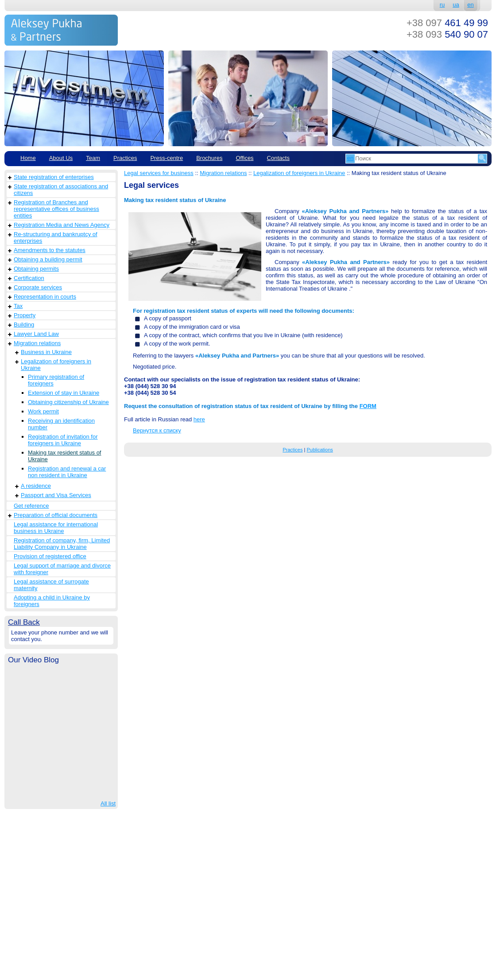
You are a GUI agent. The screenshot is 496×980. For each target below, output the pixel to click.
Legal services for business (159, 173)
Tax (18, 306)
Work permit (43, 411)
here (199, 419)
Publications (320, 450)
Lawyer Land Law (36, 334)
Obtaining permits (36, 269)
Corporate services (38, 287)
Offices (244, 158)
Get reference (31, 506)
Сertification (29, 278)
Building (24, 325)
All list (108, 803)
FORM (368, 406)
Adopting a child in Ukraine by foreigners (52, 601)
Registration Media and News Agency (62, 225)
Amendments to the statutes (50, 250)
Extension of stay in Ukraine (64, 393)
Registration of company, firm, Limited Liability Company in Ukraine (62, 544)
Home (28, 158)
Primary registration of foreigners (56, 380)
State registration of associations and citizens (61, 190)
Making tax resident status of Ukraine (64, 456)
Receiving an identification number (61, 424)
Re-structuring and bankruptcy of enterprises (56, 237)
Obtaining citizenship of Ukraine (68, 402)
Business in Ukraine (46, 352)
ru (442, 5)
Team (93, 158)
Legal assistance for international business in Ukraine (56, 528)
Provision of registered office (50, 556)
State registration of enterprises (54, 177)
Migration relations (37, 343)
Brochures (209, 158)
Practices (125, 158)
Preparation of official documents (56, 515)
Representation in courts (45, 297)
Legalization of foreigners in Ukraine (56, 365)
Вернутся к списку (157, 430)
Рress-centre (167, 158)
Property (25, 315)
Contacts (278, 158)
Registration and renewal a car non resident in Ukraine (67, 472)
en (470, 5)
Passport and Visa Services (56, 495)
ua (456, 5)
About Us (61, 158)
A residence (36, 486)
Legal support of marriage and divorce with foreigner (62, 569)
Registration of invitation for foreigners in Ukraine (63, 440)
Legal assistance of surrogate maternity (51, 585)
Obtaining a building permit (48, 259)
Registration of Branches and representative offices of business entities (56, 209)
